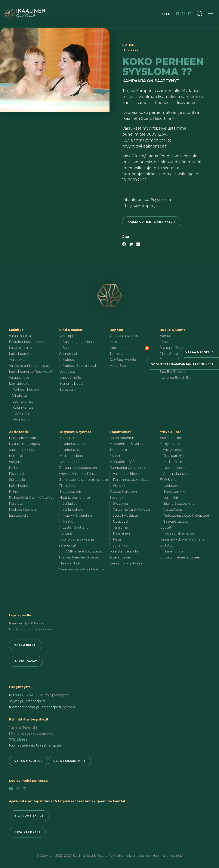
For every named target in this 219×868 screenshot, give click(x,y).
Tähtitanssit (118, 450)
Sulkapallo (17, 480)
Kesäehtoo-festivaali (126, 563)
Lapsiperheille (70, 378)
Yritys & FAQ (170, 432)
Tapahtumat (120, 432)
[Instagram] (184, 14)
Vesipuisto (67, 372)
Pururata (16, 503)
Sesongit (116, 498)
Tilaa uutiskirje (174, 456)
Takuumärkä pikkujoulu (131, 509)
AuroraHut (17, 360)
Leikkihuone (19, 486)
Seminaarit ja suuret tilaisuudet (84, 480)
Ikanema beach (72, 384)
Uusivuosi (120, 521)
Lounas (165, 342)
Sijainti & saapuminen (180, 503)
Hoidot (115, 342)
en (168, 14)
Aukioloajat (26, 661)
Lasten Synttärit (75, 527)
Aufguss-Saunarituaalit (80, 366)
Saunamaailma (71, 354)
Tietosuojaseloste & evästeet (186, 515)
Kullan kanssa (23, 407)
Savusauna (68, 389)
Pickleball (16, 474)
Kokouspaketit (74, 444)
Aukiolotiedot (171, 438)
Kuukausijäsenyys (23, 509)
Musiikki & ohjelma (77, 515)
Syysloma (120, 503)
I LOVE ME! (21, 413)
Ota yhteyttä (173, 450)
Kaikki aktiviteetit (23, 438)
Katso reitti (25, 645)
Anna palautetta (176, 474)
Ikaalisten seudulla (124, 551)
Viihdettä (20, 395)
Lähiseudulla (19, 515)
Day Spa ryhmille (123, 360)
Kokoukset (68, 438)
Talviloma (120, 527)
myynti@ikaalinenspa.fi (27, 701)
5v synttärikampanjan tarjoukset (182, 364)
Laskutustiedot (175, 468)
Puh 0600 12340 (22, 695)
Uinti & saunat (71, 330)
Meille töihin (173, 462)
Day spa (116, 330)
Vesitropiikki (69, 336)
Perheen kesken (26, 389)
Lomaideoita (19, 384)
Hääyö (68, 521)
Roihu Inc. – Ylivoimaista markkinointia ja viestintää (145, 856)
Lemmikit (171, 498)
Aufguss (69, 360)
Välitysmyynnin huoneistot (29, 366)
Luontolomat (23, 401)
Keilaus (15, 468)
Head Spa (118, 366)
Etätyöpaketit (70, 492)
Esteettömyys (174, 492)
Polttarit (66, 533)
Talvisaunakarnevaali (179, 533)
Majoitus (16, 330)
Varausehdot (19, 378)
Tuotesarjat (119, 354)
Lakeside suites (21, 348)
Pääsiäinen (121, 533)
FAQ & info (168, 480)
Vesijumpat (18, 462)
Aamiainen (168, 336)
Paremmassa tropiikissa (132, 480)
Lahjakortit (172, 486)
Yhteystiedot (170, 444)
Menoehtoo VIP (122, 462)
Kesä (117, 539)
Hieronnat (118, 348)
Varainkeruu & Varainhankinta (82, 569)
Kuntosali (16, 456)
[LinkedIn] (190, 14)
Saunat (68, 348)
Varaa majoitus (200, 352)
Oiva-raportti (27, 832)
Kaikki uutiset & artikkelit (152, 222)
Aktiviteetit (19, 432)
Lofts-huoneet (20, 354)
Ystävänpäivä (120, 557)
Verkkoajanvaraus (124, 336)
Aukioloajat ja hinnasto (81, 342)
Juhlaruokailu (73, 509)
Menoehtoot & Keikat (127, 444)
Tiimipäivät (68, 486)
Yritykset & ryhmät (75, 432)
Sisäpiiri (115, 456)
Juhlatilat (70, 503)
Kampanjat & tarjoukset (129, 468)
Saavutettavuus (175, 521)
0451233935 (18, 739)
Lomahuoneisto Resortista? (31, 372)
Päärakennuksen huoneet (29, 342)
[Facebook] (178, 14)
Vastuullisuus (173, 509)
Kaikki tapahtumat (124, 438)
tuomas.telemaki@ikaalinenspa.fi (35, 707)
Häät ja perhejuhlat (75, 498)
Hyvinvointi (21, 419)
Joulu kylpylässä (125, 515)
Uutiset (166, 527)
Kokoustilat (72, 450)
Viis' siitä (119, 486)
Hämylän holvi (70, 563)
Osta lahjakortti (69, 761)
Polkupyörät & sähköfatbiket (31, 498)
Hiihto (14, 492)
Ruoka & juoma (173, 330)
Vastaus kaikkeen (127, 474)
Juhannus (120, 545)
